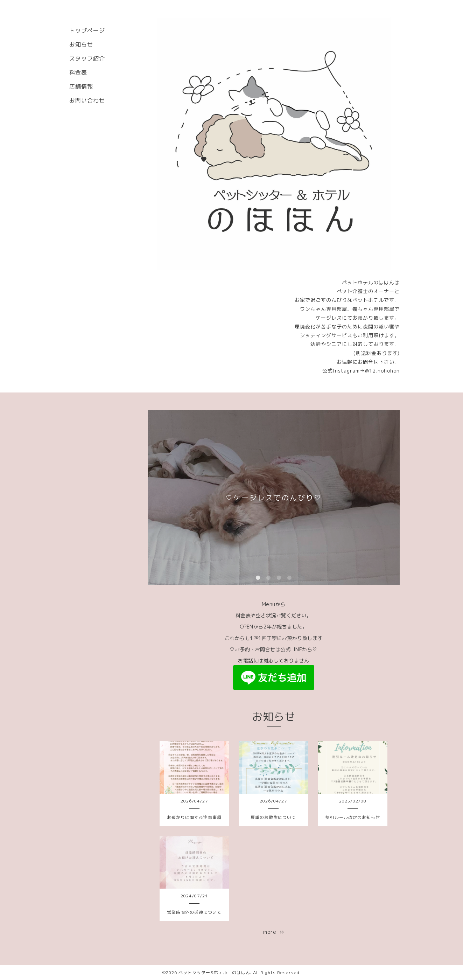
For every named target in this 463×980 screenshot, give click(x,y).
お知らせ (81, 44)
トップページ (87, 30)
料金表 (78, 72)
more (274, 932)
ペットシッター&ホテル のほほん (214, 972)
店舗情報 (81, 86)
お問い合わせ (87, 100)
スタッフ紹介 (87, 58)
